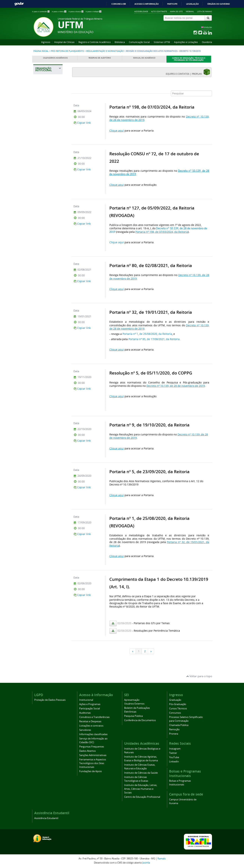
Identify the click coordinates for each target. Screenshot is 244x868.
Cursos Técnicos (178, 709)
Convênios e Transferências (94, 717)
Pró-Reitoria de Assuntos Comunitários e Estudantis (47, 107)
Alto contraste (159, 11)
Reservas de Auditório (100, 58)
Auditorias (85, 713)
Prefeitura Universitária (45, 444)
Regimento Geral (48, 248)
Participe (172, 4)
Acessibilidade (141, 11)
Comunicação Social (139, 42)
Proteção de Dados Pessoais (50, 700)
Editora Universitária (45, 467)
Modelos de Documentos (46, 320)
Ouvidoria (207, 42)
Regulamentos (46, 274)
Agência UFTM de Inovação (48, 492)
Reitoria (42, 96)
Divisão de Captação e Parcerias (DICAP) (49, 201)
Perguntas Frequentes (92, 747)
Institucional (86, 700)
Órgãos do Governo (219, 4)
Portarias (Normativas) (46, 288)
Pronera (174, 734)
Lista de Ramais (204, 11)
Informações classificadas (93, 734)
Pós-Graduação (178, 704)
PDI (40, 374)
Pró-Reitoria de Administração (46, 121)
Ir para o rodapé (94, 11)
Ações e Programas (90, 704)
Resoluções (45, 280)
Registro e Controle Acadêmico (95, 42)
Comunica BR (119, 4)
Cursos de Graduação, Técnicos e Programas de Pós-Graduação (189, 59)
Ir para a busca (76, 11)
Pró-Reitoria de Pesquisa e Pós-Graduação (47, 416)
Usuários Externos (134, 704)
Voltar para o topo (199, 676)
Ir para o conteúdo (41, 11)
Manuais (43, 312)
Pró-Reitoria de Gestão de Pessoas (49, 153)
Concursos (175, 713)
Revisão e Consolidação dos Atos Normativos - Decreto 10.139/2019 (48, 230)
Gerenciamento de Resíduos (48, 389)
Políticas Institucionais (46, 266)
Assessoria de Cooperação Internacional (46, 456)
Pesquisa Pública (133, 716)
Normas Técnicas (48, 305)
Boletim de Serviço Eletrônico (49, 338)
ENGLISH (208, 27)
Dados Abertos (87, 751)
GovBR (19, 4)
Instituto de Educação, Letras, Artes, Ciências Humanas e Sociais (141, 789)
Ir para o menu (59, 11)
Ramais (162, 859)
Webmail (190, 11)
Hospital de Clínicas (64, 42)
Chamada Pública (179, 725)
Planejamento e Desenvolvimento (47, 182)
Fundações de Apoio (91, 771)
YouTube (174, 757)
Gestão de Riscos (47, 396)
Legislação (192, 4)
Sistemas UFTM (162, 42)
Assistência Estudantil (46, 818)
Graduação (175, 700)
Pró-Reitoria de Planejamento (67, 51)
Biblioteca (120, 42)
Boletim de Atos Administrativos (46, 366)
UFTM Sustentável (47, 381)
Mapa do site (176, 11)
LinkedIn (174, 762)
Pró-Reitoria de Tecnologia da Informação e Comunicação (46, 431)
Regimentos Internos (45, 256)
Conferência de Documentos (140, 720)
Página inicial (41, 51)
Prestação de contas (49, 209)
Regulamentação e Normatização (105, 51)
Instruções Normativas (45, 347)
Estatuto (43, 242)
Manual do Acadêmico (144, 58)
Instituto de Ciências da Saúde (141, 773)
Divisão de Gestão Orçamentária (47, 191)
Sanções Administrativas (93, 755)
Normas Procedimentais (47, 297)
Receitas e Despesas (90, 721)
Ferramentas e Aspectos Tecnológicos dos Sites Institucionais (93, 763)
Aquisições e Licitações (186, 42)
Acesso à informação (147, 4)
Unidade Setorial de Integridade (48, 357)
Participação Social (90, 709)
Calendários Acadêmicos (55, 58)
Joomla (146, 863)
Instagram (175, 749)
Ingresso (46, 42)
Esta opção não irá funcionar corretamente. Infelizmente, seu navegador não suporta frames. (142, 370)
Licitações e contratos (91, 726)
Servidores (85, 730)
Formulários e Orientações (46, 329)
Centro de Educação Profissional (142, 797)
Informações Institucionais (45, 173)
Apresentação (132, 700)
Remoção (174, 729)
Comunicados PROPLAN (45, 404)
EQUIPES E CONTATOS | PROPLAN (188, 72)
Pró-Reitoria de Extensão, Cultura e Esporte (48, 142)
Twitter (173, 753)
